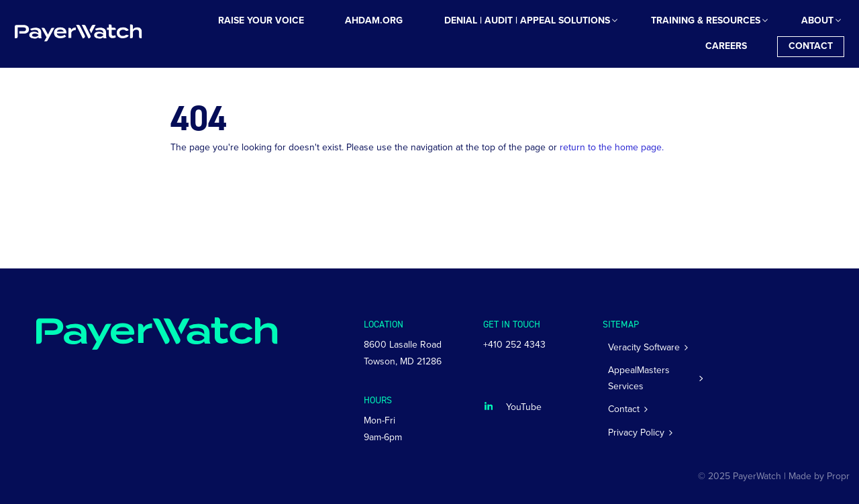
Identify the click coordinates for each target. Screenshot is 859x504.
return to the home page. (612, 147)
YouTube (524, 407)
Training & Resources (706, 20)
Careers (726, 46)
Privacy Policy (636, 433)
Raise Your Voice (261, 20)
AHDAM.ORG (374, 20)
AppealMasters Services (639, 378)
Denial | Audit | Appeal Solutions (527, 20)
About (817, 20)
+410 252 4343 (514, 345)
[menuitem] (261, 21)
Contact (811, 46)
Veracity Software (644, 347)
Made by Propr (819, 476)
